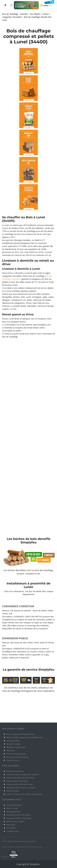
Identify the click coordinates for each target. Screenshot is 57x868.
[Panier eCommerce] (5, 5)
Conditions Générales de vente (10, 847)
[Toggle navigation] (11, 5)
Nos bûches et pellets (13, 729)
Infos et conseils (10, 766)
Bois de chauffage (13, 744)
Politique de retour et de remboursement (31, 847)
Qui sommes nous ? (12, 799)
